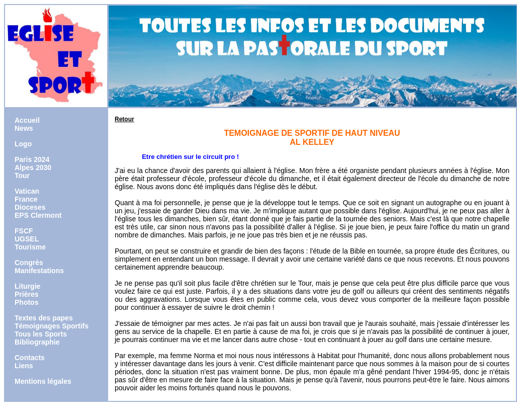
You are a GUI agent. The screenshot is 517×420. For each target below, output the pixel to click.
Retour (124, 119)
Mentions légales (43, 381)
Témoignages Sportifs (52, 326)
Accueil (27, 120)
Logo (23, 144)
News (24, 128)
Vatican (27, 191)
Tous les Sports (41, 334)
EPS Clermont (38, 215)
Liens (24, 366)
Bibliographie (37, 342)
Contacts (30, 358)
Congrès (29, 263)
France (26, 199)
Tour (22, 176)
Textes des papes (44, 318)
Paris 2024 (32, 159)
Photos (26, 302)
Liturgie (27, 286)
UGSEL (27, 239)
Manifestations (39, 271)
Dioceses (30, 207)
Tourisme (30, 247)
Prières (26, 294)
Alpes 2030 (33, 167)
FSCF (24, 231)
